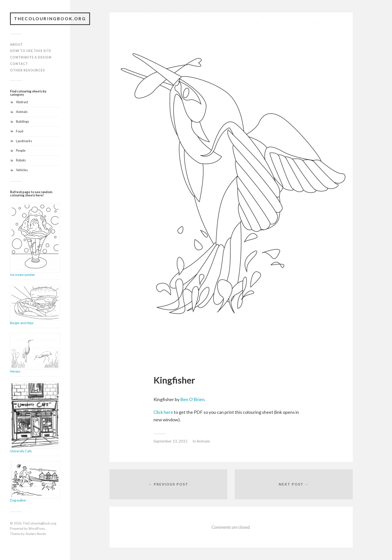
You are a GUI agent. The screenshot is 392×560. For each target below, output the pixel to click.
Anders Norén (36, 534)
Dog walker (18, 500)
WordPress (37, 529)
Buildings (22, 121)
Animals (22, 112)
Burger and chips (22, 323)
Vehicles (22, 170)
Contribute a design (31, 57)
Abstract (22, 102)
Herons (15, 371)
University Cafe (21, 451)
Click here (163, 412)
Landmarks (24, 141)
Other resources (27, 70)
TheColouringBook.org (50, 19)
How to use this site (31, 51)
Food (20, 131)
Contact (19, 64)
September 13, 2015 (170, 441)
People (21, 150)
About (16, 44)
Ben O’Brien (192, 399)
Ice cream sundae (22, 275)
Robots (21, 160)
